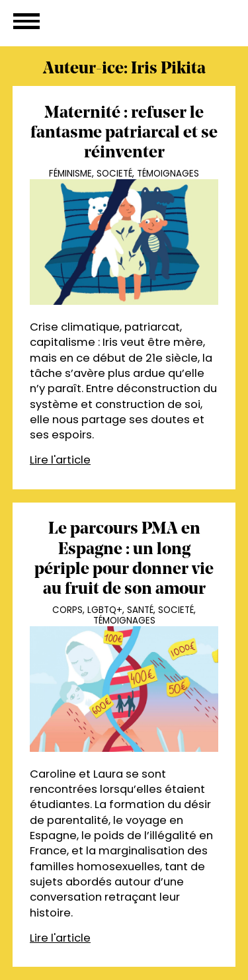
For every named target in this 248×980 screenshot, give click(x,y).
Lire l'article (60, 460)
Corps (67, 610)
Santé (140, 610)
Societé (114, 174)
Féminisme (70, 174)
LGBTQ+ (105, 610)
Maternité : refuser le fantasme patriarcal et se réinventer (124, 134)
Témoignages (168, 174)
